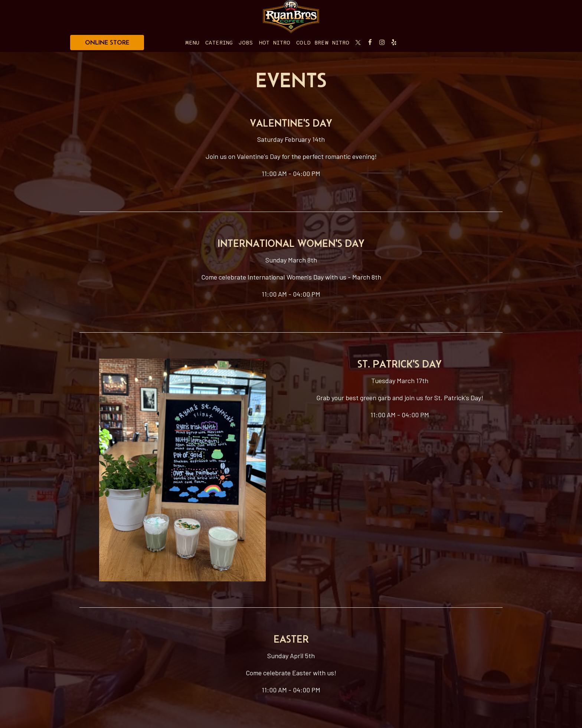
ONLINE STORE (107, 42)
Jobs (246, 43)
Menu (192, 43)
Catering (219, 43)
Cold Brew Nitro (323, 43)
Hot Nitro (274, 43)
